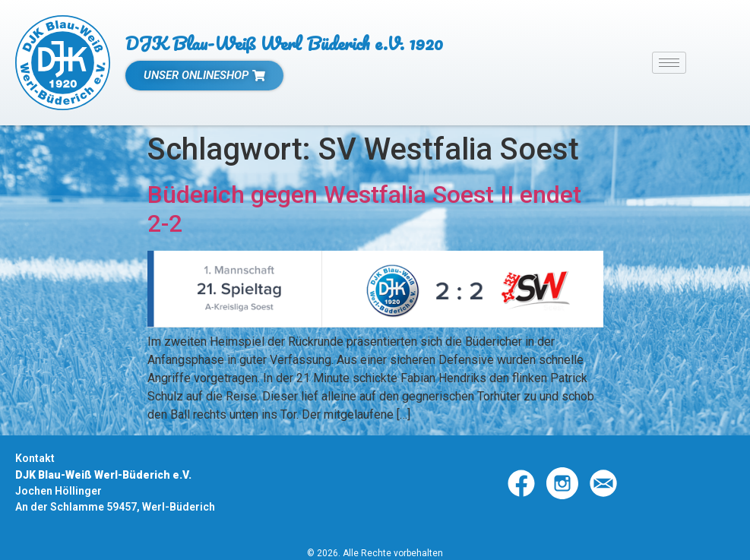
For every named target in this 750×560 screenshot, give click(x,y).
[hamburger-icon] (669, 63)
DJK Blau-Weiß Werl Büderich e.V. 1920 (284, 43)
